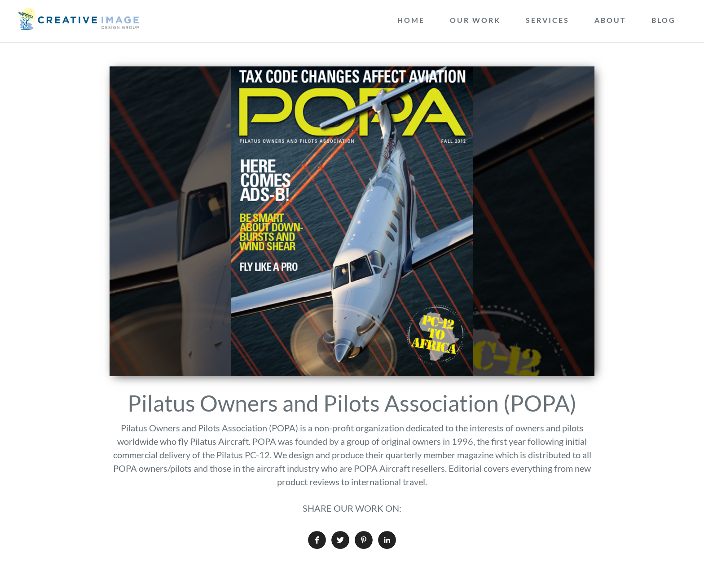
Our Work (475, 20)
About (610, 20)
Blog (664, 20)
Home (411, 20)
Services (548, 20)
